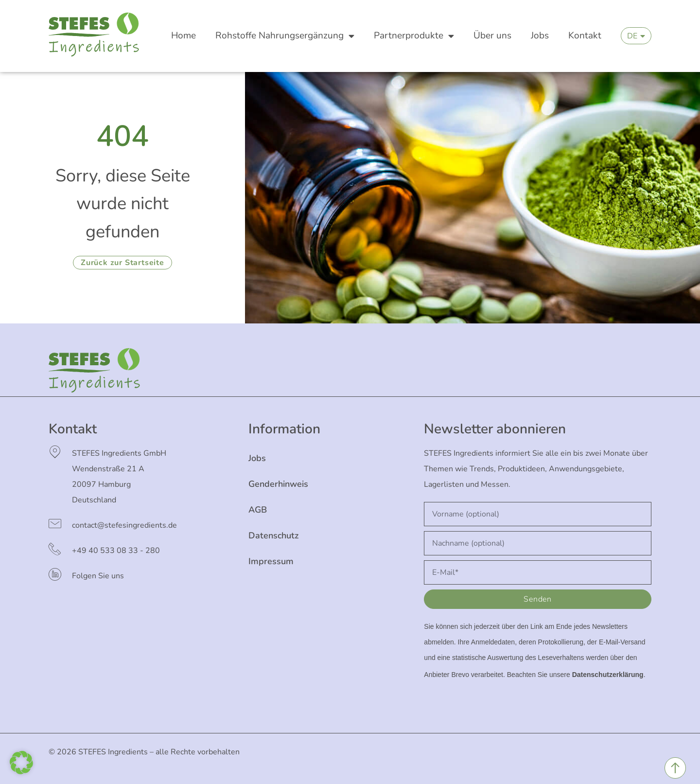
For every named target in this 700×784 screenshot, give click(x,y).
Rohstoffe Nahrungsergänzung (285, 36)
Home (184, 36)
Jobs (540, 36)
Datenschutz (273, 535)
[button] (21, 763)
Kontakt (585, 36)
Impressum (271, 561)
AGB (258, 510)
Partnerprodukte (414, 36)
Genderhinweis (278, 484)
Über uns (492, 36)
